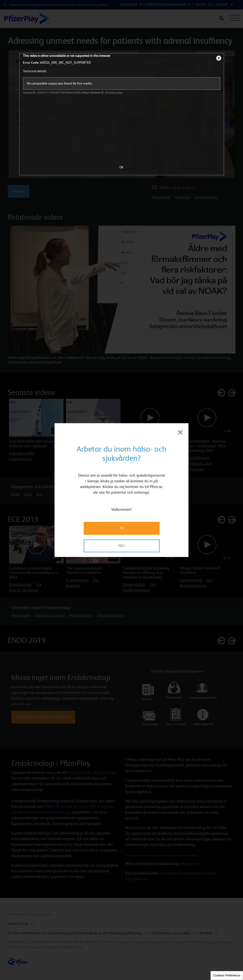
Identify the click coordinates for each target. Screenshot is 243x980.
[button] (221, 393)
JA (122, 528)
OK (121, 167)
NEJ (121, 546)
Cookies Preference (227, 975)
